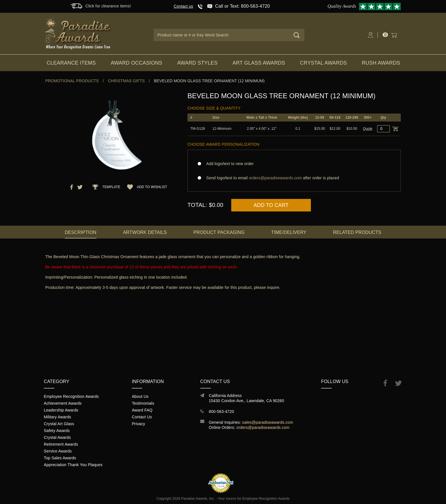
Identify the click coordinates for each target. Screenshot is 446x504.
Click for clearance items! (108, 6)
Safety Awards (57, 431)
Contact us (183, 6)
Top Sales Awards (60, 458)
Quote (368, 129)
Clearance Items (71, 63)
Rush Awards (381, 63)
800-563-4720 (221, 412)
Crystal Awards (324, 63)
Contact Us (142, 417)
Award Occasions (136, 63)
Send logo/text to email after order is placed (294, 178)
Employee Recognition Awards (71, 396)
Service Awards (58, 451)
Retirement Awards (61, 444)
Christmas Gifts (126, 81)
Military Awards (57, 417)
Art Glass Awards (259, 63)
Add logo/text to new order (228, 164)
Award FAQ (142, 410)
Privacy (138, 424)
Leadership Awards (61, 410)
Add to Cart (271, 205)
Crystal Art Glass (59, 424)
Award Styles (197, 63)
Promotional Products (72, 81)
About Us (140, 396)
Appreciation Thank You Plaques (73, 465)
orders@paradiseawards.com (263, 427)
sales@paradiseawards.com (268, 422)
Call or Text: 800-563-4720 (242, 6)
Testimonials (143, 403)
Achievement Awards (63, 403)
